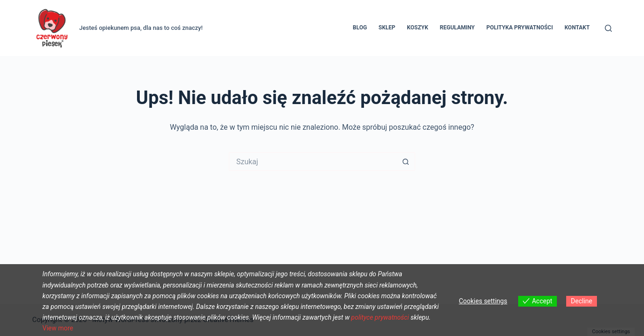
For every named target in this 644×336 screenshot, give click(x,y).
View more (58, 328)
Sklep (387, 28)
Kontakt (577, 28)
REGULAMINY (457, 28)
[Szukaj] (608, 28)
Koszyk (417, 28)
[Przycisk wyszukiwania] (406, 161)
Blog (360, 28)
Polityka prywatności (520, 28)
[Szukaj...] (313, 161)
